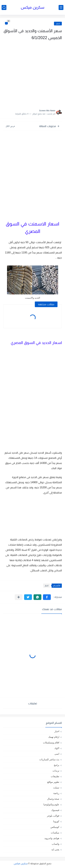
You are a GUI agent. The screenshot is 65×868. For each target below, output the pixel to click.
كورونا (56, 821)
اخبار (58, 24)
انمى (57, 754)
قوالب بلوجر (53, 816)
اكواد (57, 748)
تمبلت (56, 788)
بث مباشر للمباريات (49, 759)
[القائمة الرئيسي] (61, 7)
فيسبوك (55, 810)
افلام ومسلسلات (51, 742)
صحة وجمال (53, 799)
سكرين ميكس (32, 7)
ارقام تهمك (54, 737)
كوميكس (55, 827)
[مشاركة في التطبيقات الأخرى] (19, 597)
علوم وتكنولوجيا (51, 804)
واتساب (55, 844)
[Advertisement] (32, 74)
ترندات (56, 771)
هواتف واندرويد (52, 838)
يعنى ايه (55, 849)
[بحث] (4, 7)
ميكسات (55, 833)
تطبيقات (55, 776)
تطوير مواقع (53, 782)
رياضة (56, 793)
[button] (47, 597)
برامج (57, 765)
